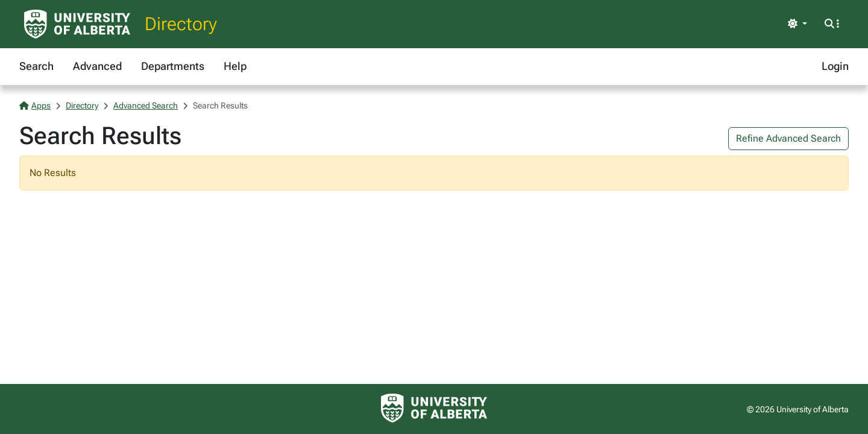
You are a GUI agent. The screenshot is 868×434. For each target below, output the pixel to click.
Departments (173, 66)
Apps (35, 105)
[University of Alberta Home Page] (77, 24)
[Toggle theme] (797, 24)
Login (835, 66)
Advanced (97, 66)
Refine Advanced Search (788, 138)
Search (36, 66)
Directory (181, 24)
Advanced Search (146, 105)
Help (235, 66)
